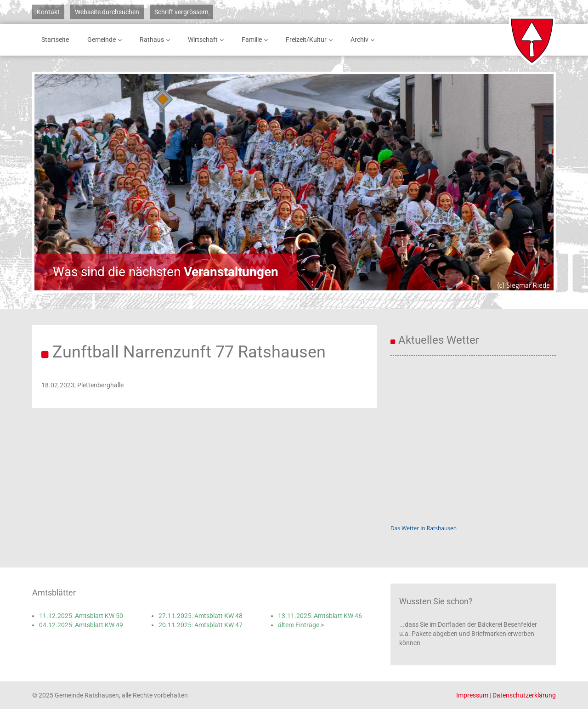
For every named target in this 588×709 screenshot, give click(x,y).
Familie (256, 40)
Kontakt (48, 12)
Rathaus (156, 40)
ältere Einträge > (301, 625)
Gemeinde (106, 40)
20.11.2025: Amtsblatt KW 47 (201, 625)
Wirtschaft (207, 40)
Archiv (364, 40)
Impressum (472, 695)
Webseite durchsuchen (107, 12)
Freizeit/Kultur (311, 40)
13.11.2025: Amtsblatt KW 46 (320, 616)
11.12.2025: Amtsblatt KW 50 (81, 616)
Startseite (55, 40)
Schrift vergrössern (181, 12)
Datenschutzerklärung (524, 695)
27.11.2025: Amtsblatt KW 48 (201, 616)
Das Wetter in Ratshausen (424, 528)
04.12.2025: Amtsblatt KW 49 (81, 625)
